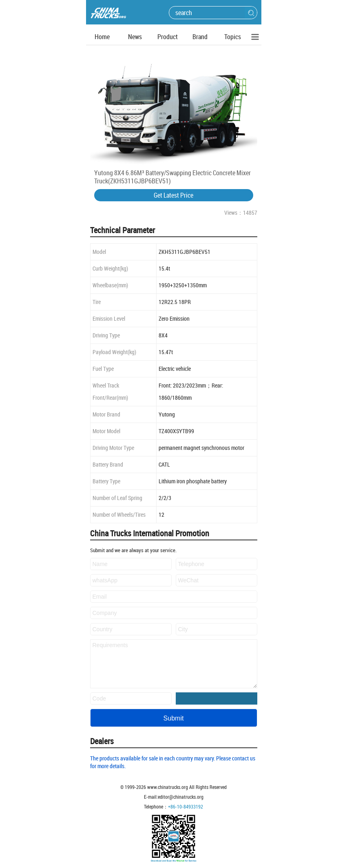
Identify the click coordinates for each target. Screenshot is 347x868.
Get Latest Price (173, 195)
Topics (233, 37)
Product (168, 37)
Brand (200, 37)
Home (102, 37)
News (135, 37)
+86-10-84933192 (186, 806)
